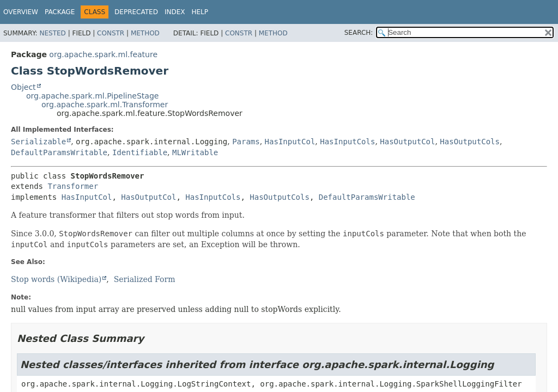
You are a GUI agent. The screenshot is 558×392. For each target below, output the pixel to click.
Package (60, 12)
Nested (52, 33)
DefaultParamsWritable (59, 152)
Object (23, 87)
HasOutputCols (470, 142)
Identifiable (140, 152)
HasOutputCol (407, 142)
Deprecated (136, 12)
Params (246, 142)
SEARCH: (359, 33)
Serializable (38, 142)
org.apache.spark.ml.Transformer (105, 105)
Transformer (73, 186)
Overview (21, 12)
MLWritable (195, 152)
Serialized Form (145, 279)
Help (200, 12)
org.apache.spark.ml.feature (103, 54)
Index (175, 12)
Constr (111, 33)
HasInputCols (347, 142)
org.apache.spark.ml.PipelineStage (92, 96)
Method (145, 33)
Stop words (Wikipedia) (56, 279)
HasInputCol (290, 142)
